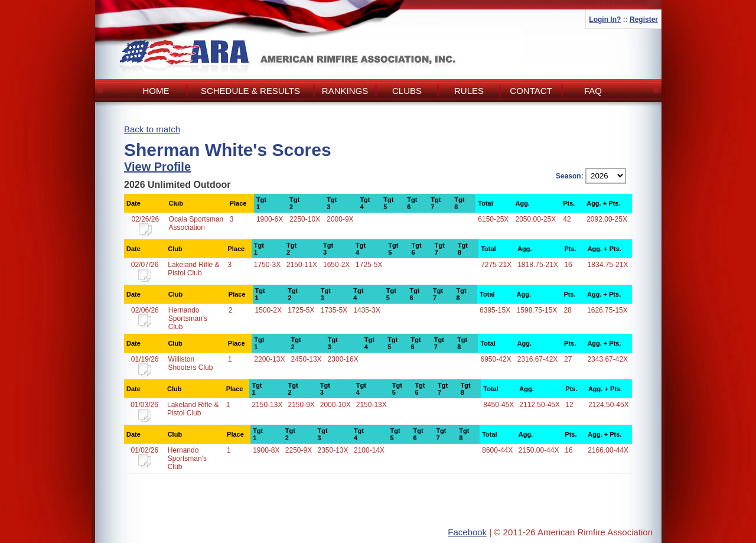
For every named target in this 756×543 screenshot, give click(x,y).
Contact (531, 91)
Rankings (345, 91)
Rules (469, 91)
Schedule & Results (250, 91)
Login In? (605, 19)
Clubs (407, 91)
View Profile (157, 167)
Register (644, 19)
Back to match (152, 129)
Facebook (467, 532)
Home (156, 91)
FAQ (593, 91)
